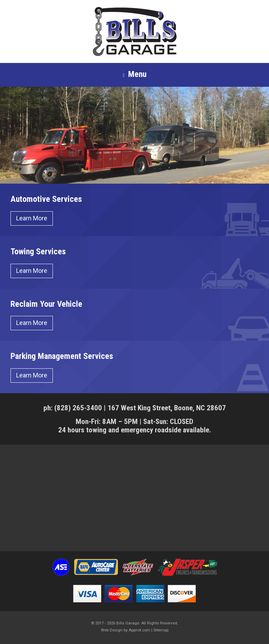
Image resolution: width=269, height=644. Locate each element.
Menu (134, 75)
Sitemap (161, 630)
